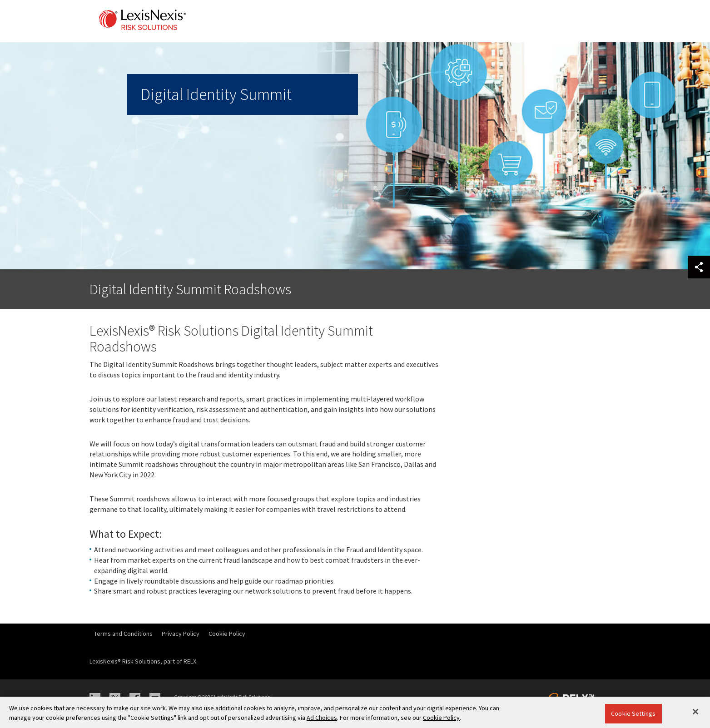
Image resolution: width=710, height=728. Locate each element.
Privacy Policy (181, 634)
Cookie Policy (227, 634)
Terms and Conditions (123, 634)
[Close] (695, 712)
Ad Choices (322, 718)
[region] (355, 712)
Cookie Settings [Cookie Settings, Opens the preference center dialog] (633, 713)
